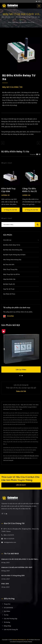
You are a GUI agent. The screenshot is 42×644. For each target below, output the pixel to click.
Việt (39, 1)
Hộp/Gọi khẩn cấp (9, 279)
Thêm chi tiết (21, 391)
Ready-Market (28, 642)
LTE (28, 456)
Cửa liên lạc (7, 240)
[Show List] (39, 154)
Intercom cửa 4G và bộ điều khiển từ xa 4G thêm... (20, 559)
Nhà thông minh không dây (12, 260)
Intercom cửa (28, 458)
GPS (16, 458)
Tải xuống (8, 316)
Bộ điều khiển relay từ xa (27, 22)
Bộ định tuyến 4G (9, 284)
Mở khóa (13, 458)
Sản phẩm (7, 611)
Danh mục (15, 22)
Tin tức (6, 615)
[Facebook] (2, 514)
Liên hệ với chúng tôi (8, 460)
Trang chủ (7, 604)
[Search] (18, 224)
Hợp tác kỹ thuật (9, 289)
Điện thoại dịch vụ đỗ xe (11, 274)
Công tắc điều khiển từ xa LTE (30, 190)
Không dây (32, 456)
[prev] (3, 143)
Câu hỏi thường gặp (11, 619)
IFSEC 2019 (5, 584)
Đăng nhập (7, 626)
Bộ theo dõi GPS (9, 264)
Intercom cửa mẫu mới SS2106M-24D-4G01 (17, 567)
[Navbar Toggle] (39, 6)
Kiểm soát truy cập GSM (8, 190)
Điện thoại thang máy (10, 269)
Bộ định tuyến (21, 458)
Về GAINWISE (8, 608)
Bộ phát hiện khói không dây (13, 250)
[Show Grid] (37, 154)
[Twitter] (4, 514)
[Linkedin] (6, 514)
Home (9, 22)
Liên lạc (37, 456)
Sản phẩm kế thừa (9, 294)
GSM (25, 456)
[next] (38, 143)
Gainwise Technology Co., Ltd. (21, 640)
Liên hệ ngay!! (21, 485)
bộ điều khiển (7, 458)
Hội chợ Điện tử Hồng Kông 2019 (13, 576)
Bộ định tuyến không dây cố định (14, 255)
